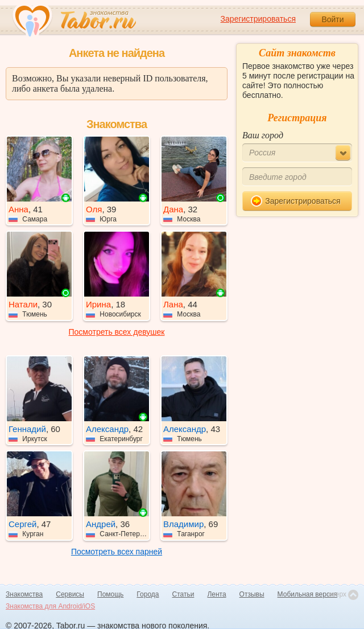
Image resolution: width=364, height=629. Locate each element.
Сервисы (70, 594)
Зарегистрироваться (258, 19)
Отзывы (252, 594)
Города (148, 594)
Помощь (110, 594)
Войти (332, 19)
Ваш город (263, 135)
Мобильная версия (308, 594)
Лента (216, 594)
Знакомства (24, 594)
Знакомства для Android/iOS (50, 606)
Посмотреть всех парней (117, 552)
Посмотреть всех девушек (117, 332)
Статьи (183, 594)
